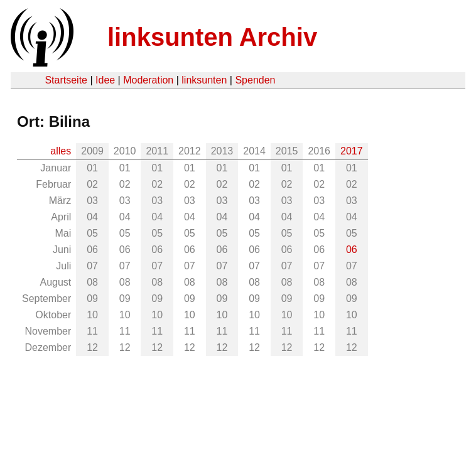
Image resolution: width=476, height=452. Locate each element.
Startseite (66, 80)
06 (352, 250)
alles (61, 151)
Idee (105, 80)
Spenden (255, 80)
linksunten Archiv (212, 37)
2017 (352, 151)
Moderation (148, 80)
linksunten (204, 80)
